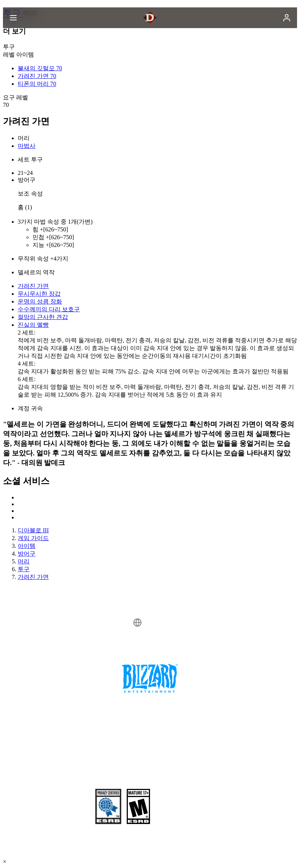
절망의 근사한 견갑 (43, 317)
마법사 (27, 146)
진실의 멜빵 (33, 325)
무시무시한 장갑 (39, 294)
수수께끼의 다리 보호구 (49, 309)
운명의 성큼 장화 (40, 301)
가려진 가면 (33, 286)
